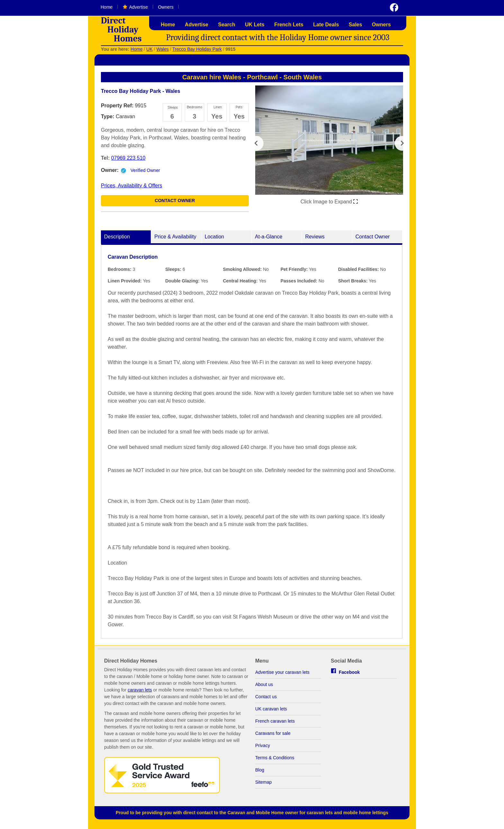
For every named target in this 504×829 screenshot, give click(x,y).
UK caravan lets (271, 712)
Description (117, 240)
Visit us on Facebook (394, 7)
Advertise (139, 7)
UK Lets (255, 25)
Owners (166, 7)
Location (215, 240)
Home (107, 7)
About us (264, 688)
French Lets (289, 25)
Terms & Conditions (275, 761)
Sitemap (263, 785)
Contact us (266, 700)
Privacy (263, 749)
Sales (355, 25)
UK (149, 49)
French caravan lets (275, 724)
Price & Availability (175, 240)
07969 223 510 (128, 158)
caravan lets (140, 693)
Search (226, 25)
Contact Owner (175, 204)
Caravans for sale (273, 736)
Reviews (315, 240)
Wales (162, 49)
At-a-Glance (269, 240)
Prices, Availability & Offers (132, 186)
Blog (260, 773)
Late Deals (326, 25)
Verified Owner (145, 170)
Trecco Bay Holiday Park (197, 49)
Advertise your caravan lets (282, 675)
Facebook (349, 675)
